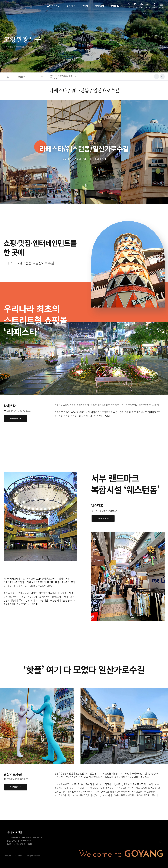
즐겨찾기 (135, 6)
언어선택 (155, 6)
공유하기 (157, 77)
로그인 (148, 6)
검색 (129, 6)
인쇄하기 (162, 77)
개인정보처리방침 (14, 832)
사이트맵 (161, 6)
